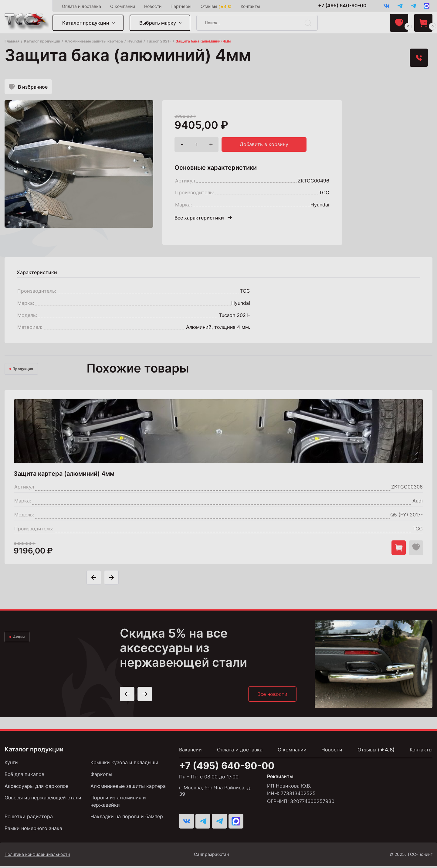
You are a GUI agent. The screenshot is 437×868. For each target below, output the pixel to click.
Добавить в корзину (264, 146)
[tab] (37, 274)
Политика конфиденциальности (37, 856)
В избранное (29, 87)
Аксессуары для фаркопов (37, 788)
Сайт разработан (230, 856)
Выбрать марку (158, 23)
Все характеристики (203, 219)
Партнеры (182, 6)
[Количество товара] (196, 146)
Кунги (11, 765)
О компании (123, 6)
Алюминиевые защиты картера (128, 788)
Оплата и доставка (82, 6)
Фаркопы (101, 776)
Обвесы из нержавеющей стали (43, 800)
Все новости (272, 696)
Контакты (251, 6)
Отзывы (217, 6)
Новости (153, 6)
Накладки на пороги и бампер (127, 819)
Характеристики (37, 274)
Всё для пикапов (24, 776)
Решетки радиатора (29, 819)
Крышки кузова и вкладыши (124, 765)
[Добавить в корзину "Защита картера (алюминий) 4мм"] (398, 549)
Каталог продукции (86, 23)
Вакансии (190, 752)
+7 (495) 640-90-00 (340, 6)
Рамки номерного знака (33, 830)
